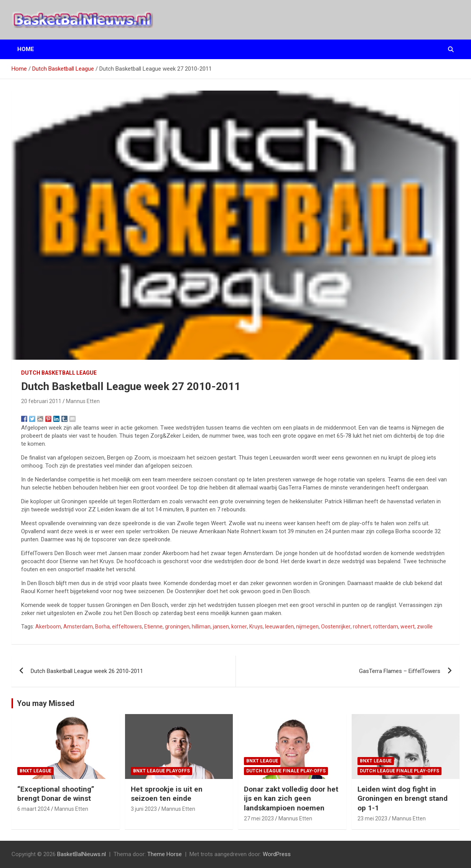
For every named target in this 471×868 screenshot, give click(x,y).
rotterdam (386, 627)
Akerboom (48, 627)
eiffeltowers (127, 627)
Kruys (256, 627)
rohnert (362, 627)
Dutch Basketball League (59, 373)
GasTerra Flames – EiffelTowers (400, 671)
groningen (177, 627)
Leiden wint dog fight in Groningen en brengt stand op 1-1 (403, 799)
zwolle (425, 627)
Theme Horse (165, 854)
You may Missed (46, 703)
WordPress (277, 854)
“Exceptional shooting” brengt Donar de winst (56, 794)
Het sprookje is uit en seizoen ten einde (167, 794)
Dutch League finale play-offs (286, 771)
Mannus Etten (83, 401)
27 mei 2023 (259, 818)
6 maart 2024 (34, 809)
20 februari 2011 (41, 401)
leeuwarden (279, 627)
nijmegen (307, 627)
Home (26, 49)
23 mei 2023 (372, 818)
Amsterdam (78, 627)
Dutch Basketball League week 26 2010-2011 (87, 671)
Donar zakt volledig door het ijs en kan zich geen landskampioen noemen (291, 799)
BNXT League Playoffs (161, 771)
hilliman (201, 627)
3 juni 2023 (144, 809)
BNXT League (35, 771)
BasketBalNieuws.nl (82, 854)
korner (239, 627)
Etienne (153, 627)
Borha (102, 627)
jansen (221, 627)
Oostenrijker (336, 627)
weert (408, 627)
